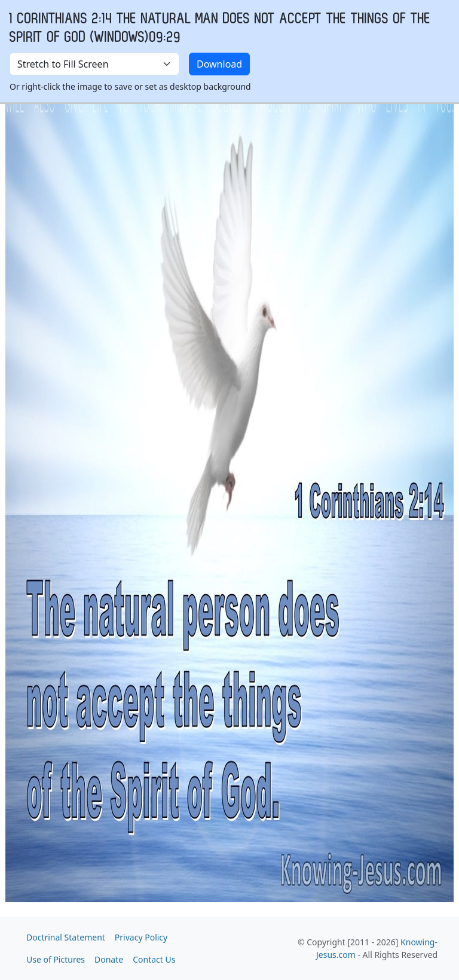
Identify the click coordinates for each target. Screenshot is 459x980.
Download (219, 64)
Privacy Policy (141, 937)
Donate (109, 959)
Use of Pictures (56, 959)
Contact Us (154, 959)
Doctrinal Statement (66, 937)
